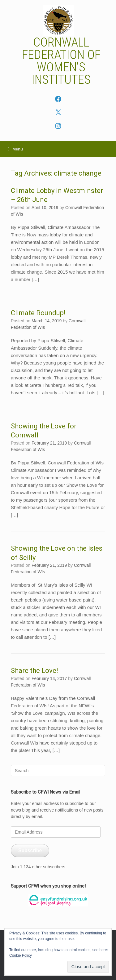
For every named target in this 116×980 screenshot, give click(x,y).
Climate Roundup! (38, 313)
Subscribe (30, 850)
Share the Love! (34, 671)
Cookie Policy (21, 955)
